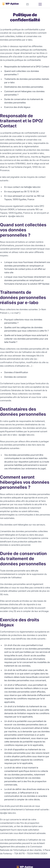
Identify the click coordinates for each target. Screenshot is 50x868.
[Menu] (43, 4)
